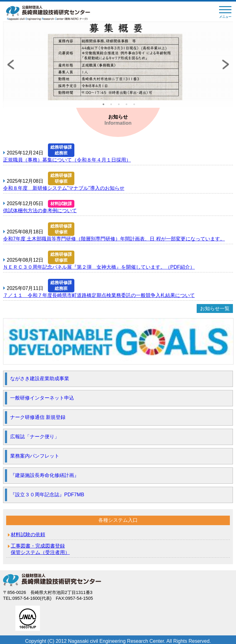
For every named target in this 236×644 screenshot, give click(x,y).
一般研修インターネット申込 (42, 398)
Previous (11, 65)
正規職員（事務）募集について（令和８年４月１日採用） (67, 160)
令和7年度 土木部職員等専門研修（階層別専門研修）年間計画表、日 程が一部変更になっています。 (114, 239)
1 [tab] (105, 106)
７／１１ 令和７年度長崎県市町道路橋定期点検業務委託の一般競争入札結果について (99, 295)
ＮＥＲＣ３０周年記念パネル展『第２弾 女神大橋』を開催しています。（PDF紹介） (99, 267)
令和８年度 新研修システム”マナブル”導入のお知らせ (64, 188)
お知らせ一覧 (215, 308)
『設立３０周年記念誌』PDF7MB (47, 495)
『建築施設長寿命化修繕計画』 (45, 475)
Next (225, 65)
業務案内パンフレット (35, 456)
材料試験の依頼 (28, 535)
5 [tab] (136, 106)
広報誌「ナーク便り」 (35, 437)
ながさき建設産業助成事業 (40, 379)
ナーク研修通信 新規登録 (38, 417)
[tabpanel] (118, 65)
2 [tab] (113, 106)
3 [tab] (120, 106)
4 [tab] (128, 106)
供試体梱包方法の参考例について (40, 211)
